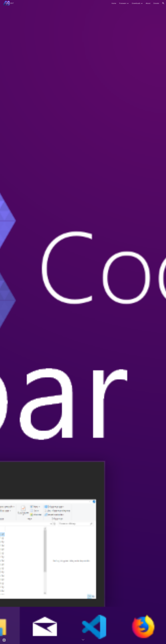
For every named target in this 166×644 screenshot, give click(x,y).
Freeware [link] (123, 3)
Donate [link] (156, 3)
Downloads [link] (136, 3)
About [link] (148, 3)
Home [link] (114, 3)
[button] (163, 3)
